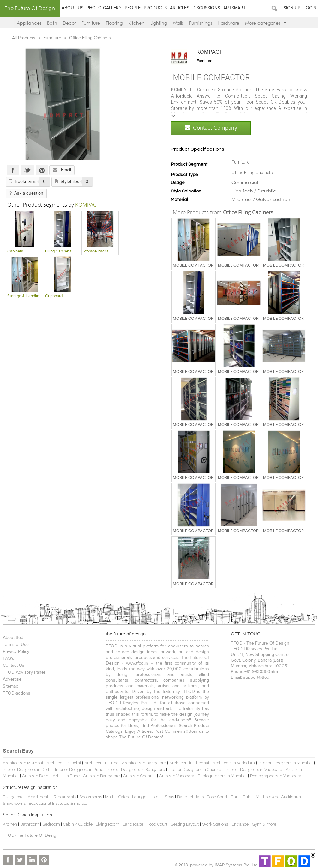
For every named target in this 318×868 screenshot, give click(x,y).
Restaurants (65, 797)
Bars (235, 797)
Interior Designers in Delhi (27, 770)
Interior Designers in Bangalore (136, 770)
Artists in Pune (66, 776)
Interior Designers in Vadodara (254, 770)
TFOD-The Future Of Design (31, 835)
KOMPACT (209, 52)
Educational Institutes (49, 803)
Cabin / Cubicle (78, 824)
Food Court (217, 797)
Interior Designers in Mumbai (285, 763)
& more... (78, 803)
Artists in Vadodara (177, 776)
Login (310, 8)
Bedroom (52, 824)
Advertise (12, 679)
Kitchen (136, 23)
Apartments (39, 797)
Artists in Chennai (139, 776)
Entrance (240, 824)
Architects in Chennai (189, 763)
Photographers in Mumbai (222, 776)
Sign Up (292, 8)
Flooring (114, 23)
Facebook (13, 170)
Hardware (228, 23)
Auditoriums (293, 797)
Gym (257, 824)
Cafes (123, 797)
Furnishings (201, 23)
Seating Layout (185, 824)
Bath (52, 23)
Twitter (27, 170)
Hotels (156, 797)
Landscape (133, 824)
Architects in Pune (101, 763)
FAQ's (9, 659)
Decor (69, 23)
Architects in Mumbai (23, 763)
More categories (266, 23)
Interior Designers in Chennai (195, 770)
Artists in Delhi (36, 776)
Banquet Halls (191, 797)
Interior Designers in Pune (79, 770)
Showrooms (91, 797)
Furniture (91, 23)
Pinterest (42, 170)
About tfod (13, 638)
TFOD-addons (17, 693)
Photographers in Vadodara (276, 776)
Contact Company (211, 128)
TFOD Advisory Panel (24, 672)
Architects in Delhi (64, 763)
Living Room (108, 824)
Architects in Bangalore (144, 763)
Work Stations (215, 824)
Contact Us (14, 665)
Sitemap (11, 686)
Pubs (248, 797)
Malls (111, 797)
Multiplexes (267, 797)
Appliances (29, 23)
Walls (178, 23)
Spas (170, 797)
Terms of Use (16, 645)
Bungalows (14, 797)
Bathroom (30, 824)
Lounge (139, 797)
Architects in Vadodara (234, 763)
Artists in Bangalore (101, 776)
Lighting (159, 23)
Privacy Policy (16, 652)
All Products (24, 38)
